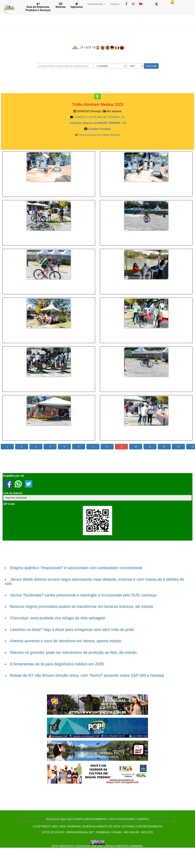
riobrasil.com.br (109, 832)
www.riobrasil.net (80, 832)
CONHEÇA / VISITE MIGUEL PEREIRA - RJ (99, 117)
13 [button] (179, 447)
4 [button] (50, 447)
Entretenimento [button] (97, 4)
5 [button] (64, 447)
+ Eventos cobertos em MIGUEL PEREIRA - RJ (97, 123)
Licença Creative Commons (123, 846)
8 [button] (107, 447)
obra (63, 846)
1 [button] (7, 447)
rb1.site (147, 832)
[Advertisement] (97, 81)
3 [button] (36, 447)
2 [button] (22, 447)
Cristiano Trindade (99, 129)
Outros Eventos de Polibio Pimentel (99, 135)
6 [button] (79, 447)
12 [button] (164, 447)
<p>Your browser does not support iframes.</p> (49, 189)
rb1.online (132, 832)
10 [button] (136, 447)
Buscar (151, 66)
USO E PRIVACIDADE (122, 819)
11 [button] (150, 447)
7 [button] (93, 447)
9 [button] (121, 447)
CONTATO (143, 819)
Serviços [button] (116, 4)
